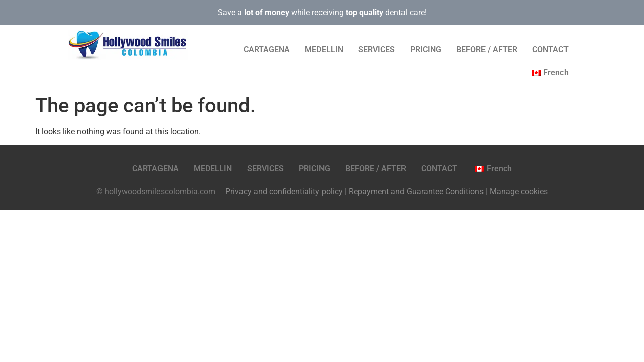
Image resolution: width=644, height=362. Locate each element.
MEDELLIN (324, 50)
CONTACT (550, 50)
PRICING (426, 50)
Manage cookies (519, 191)
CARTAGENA (267, 50)
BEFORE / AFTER (487, 50)
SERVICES (377, 50)
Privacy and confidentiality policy (284, 191)
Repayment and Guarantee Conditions (416, 191)
